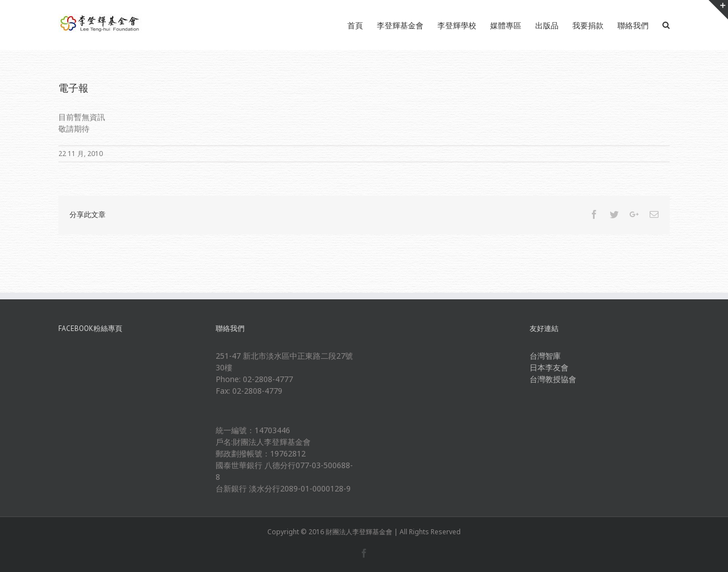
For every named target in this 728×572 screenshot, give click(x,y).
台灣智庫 (545, 356)
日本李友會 (549, 367)
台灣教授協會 (553, 379)
